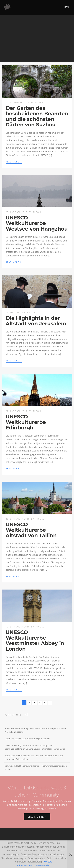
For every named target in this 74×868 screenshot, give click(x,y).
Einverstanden (43, 865)
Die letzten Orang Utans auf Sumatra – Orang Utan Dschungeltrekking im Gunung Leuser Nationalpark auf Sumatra (35, 747)
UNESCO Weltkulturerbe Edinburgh (26, 422)
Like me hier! (37, 817)
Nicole (39, 103)
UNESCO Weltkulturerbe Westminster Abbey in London (35, 641)
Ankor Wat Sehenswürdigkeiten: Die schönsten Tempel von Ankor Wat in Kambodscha (36, 730)
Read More (14, 162)
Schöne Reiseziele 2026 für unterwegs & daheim (27, 739)
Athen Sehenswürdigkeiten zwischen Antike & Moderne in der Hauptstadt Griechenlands (34, 757)
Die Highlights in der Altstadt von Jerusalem (36, 321)
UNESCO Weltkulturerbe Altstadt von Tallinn (31, 530)
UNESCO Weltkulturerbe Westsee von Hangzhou (37, 223)
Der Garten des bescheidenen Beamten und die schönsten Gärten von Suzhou (37, 116)
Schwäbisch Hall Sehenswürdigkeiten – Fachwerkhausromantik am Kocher (36, 768)
